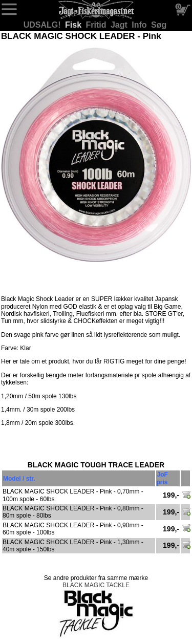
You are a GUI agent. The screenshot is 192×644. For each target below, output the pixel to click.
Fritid (97, 25)
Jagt (120, 25)
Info (140, 25)
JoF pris (162, 478)
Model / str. (19, 479)
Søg (159, 25)
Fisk (74, 25)
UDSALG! (43, 25)
